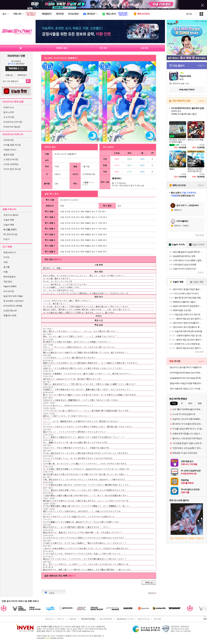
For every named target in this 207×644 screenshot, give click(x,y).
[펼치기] (58, 259)
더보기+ (201, 66)
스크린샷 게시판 (11, 159)
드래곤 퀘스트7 (10, 311)
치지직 (6, 257)
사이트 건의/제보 (11, 164)
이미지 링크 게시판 (12, 169)
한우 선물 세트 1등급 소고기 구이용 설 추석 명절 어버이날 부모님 (187, 389)
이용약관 (72, 619)
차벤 (5, 262)
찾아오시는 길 (143, 619)
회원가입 (9, 75)
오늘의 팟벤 (9, 225)
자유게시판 (8, 140)
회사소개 (49, 619)
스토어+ (201, 101)
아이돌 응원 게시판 (12, 145)
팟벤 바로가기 (10, 252)
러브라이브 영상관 (12, 127)
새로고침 (199, 235)
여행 (5, 272)
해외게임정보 (9, 277)
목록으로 (149, 583)
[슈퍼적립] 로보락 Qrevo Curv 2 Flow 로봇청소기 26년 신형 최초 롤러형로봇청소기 (187, 373)
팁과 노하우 (9, 112)
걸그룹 (6, 267)
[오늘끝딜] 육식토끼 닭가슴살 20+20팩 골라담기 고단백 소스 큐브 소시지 (187, 378)
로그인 (189, 14)
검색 (28, 81)
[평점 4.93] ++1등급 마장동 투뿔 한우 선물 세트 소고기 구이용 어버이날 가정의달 (187, 383)
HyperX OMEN (10, 286)
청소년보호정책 (106, 619)
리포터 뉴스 (9, 107)
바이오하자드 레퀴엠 (13, 306)
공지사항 (157, 619)
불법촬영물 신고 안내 (125, 619)
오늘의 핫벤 (9, 220)
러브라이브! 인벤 (16, 56)
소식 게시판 (9, 117)
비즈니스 (61, 619)
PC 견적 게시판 (10, 234)
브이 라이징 (9, 291)
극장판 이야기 (10, 150)
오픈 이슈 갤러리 (11, 215)
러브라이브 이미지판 (13, 122)
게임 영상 (8, 282)
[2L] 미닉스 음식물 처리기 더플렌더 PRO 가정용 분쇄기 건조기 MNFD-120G (187, 367)
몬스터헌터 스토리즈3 (13, 301)
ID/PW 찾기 (22, 75)
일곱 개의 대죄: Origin (13, 296)
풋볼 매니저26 (10, 315)
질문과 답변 (9, 155)
